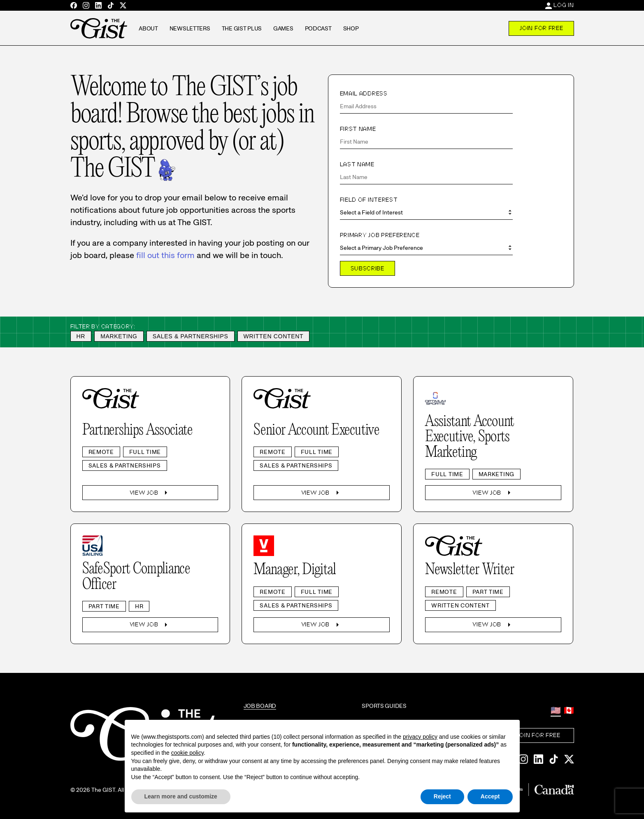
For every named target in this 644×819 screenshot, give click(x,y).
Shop (351, 28)
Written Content (274, 336)
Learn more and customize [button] (181, 796)
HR (81, 336)
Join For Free (541, 28)
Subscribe (367, 268)
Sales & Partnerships (191, 336)
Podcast (318, 28)
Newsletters (190, 28)
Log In (564, 5)
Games (283, 28)
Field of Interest (369, 200)
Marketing (119, 336)
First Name (358, 129)
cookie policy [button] (187, 753)
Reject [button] (442, 796)
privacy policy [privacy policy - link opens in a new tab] (420, 737)
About (148, 28)
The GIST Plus (242, 28)
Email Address (364, 93)
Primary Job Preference (380, 235)
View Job (150, 493)
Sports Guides (384, 706)
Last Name (357, 164)
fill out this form (165, 255)
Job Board (260, 706)
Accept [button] (490, 796)
